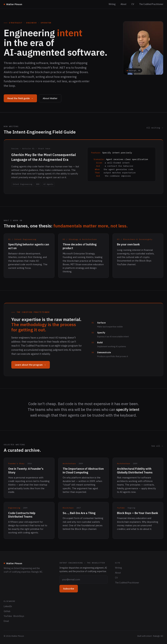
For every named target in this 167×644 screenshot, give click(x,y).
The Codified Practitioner (151, 4)
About (124, 4)
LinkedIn (8, 606)
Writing (112, 4)
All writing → (155, 128)
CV (133, 4)
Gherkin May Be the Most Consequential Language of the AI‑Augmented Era (44, 157)
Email (6, 621)
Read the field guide (20, 98)
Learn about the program (31, 365)
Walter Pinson (13, 4)
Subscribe (69, 589)
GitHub (7, 611)
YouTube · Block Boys (14, 616)
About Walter (50, 98)
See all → (157, 446)
